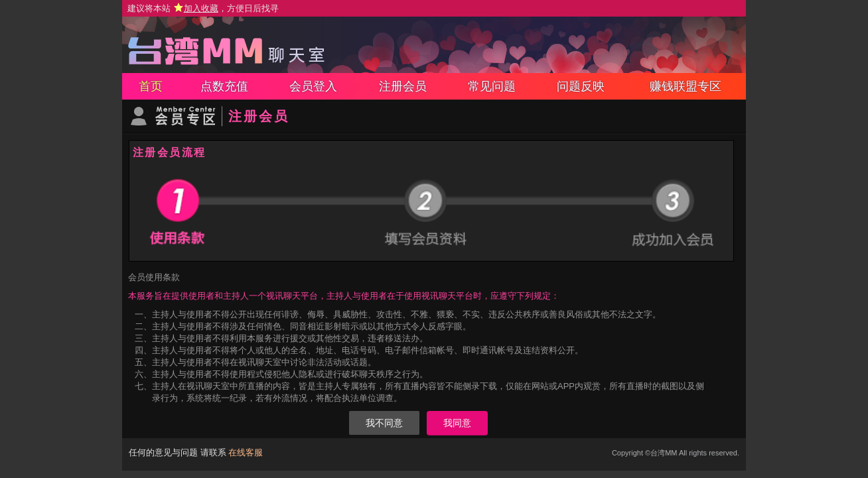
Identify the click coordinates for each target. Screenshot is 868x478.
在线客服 (246, 452)
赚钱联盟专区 (686, 86)
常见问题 (492, 86)
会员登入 (313, 86)
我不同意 (384, 423)
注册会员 (403, 86)
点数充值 (224, 86)
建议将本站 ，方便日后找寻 (203, 8)
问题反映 (581, 86)
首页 (151, 86)
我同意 (457, 423)
